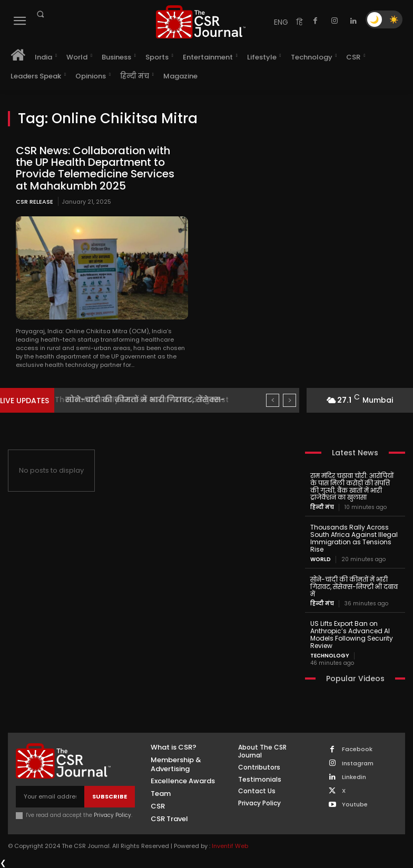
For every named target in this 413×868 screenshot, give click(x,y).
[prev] (273, 400)
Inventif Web (230, 845)
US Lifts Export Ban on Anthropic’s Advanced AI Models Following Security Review (352, 634)
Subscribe (110, 795)
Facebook (357, 749)
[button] (40, 14)
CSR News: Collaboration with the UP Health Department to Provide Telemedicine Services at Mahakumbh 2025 (95, 168)
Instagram (358, 762)
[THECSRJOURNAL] (200, 22)
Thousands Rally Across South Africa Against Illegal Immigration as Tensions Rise (354, 538)
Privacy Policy (112, 815)
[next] (289, 400)
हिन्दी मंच (322, 507)
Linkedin (354, 776)
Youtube (355, 804)
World (321, 559)
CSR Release (35, 201)
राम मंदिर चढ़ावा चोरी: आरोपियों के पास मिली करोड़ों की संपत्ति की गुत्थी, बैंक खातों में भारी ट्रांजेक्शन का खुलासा (355, 486)
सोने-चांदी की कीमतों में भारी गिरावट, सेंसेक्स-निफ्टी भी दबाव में (354, 586)
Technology (330, 655)
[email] (50, 796)
